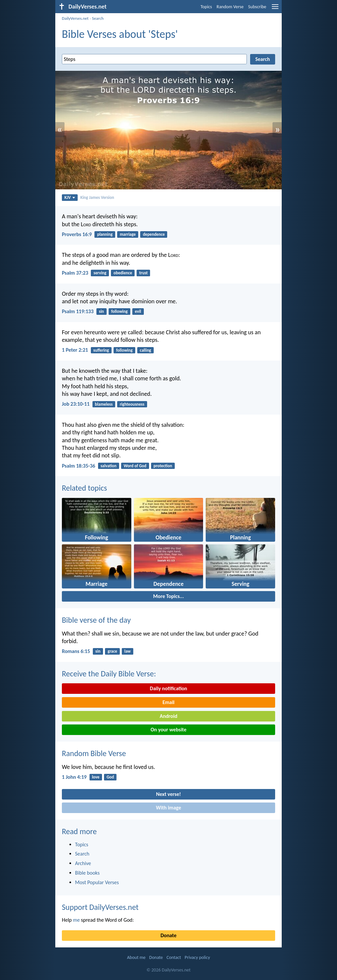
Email (169, 702)
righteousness (132, 404)
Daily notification (168, 688)
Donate (168, 935)
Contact (174, 957)
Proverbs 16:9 (77, 234)
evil (138, 311)
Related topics (84, 488)
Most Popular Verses (97, 882)
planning (105, 234)
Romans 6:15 (76, 651)
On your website (169, 730)
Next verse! (168, 794)
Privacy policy (197, 957)
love (96, 777)
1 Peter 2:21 (75, 350)
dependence (154, 234)
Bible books (87, 873)
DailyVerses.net (75, 18)
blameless (104, 404)
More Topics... (168, 596)
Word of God (135, 466)
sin (101, 311)
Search (98, 18)
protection (163, 466)
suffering (101, 350)
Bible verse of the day (96, 620)
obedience (123, 273)
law (128, 651)
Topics (206, 7)
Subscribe (257, 7)
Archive (83, 863)
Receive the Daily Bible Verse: (109, 674)
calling (146, 350)
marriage (128, 234)
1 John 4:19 (74, 777)
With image (169, 808)
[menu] (275, 9)
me (77, 920)
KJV (70, 197)
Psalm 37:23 (75, 273)
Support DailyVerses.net (100, 907)
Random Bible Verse (94, 753)
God (110, 777)
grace (112, 651)
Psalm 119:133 (78, 311)
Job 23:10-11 (76, 404)
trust (143, 273)
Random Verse (230, 7)
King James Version (97, 197)
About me (136, 957)
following (119, 311)
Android (168, 716)
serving (100, 273)
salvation (108, 466)
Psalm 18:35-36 (78, 466)
